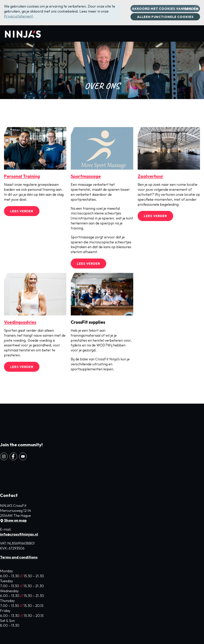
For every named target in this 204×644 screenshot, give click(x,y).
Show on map (13, 520)
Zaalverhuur (151, 176)
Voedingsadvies (20, 322)
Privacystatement (18, 16)
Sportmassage (86, 176)
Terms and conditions (19, 557)
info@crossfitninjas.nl (19, 534)
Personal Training (22, 176)
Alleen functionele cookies (165, 17)
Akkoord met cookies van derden (165, 9)
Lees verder (22, 211)
